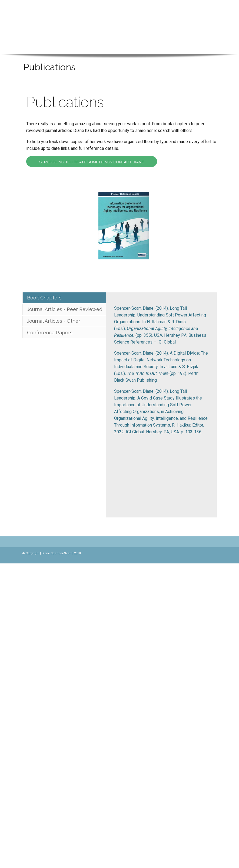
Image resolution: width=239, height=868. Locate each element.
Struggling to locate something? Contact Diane (92, 162)
